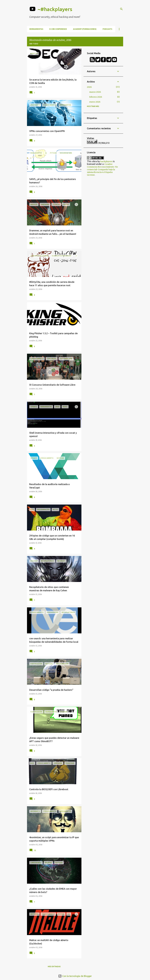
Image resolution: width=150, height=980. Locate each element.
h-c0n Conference (58, 29)
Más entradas (54, 967)
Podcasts (107, 29)
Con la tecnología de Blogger (75, 976)
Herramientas (36, 29)
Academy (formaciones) (85, 29)
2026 (89, 87)
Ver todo (34, 44)
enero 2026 (95, 102)
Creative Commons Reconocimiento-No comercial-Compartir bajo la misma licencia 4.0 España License (102, 170)
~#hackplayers (55, 9)
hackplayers (106, 161)
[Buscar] (121, 9)
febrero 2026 (96, 97)
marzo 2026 (95, 92)
